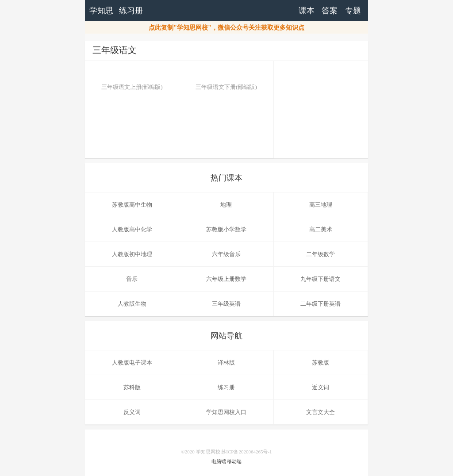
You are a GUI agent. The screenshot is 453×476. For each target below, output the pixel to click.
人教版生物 (132, 304)
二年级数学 (321, 254)
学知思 (101, 11)
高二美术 (321, 229)
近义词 (321, 387)
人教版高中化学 (132, 229)
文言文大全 (321, 412)
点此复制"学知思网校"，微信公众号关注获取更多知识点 (226, 28)
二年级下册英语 (321, 304)
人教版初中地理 (132, 254)
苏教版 (321, 363)
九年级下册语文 (321, 279)
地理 (226, 205)
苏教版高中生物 (132, 205)
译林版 (226, 363)
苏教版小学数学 (226, 229)
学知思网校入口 (226, 412)
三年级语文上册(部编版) (132, 80)
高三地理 (321, 205)
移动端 (234, 461)
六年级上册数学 (226, 279)
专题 (353, 11)
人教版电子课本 (132, 363)
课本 (307, 11)
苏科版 (132, 387)
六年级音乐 (226, 254)
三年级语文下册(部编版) (226, 80)
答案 (330, 11)
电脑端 (219, 461)
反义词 (132, 412)
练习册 (131, 11)
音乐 (132, 279)
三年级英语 (226, 304)
